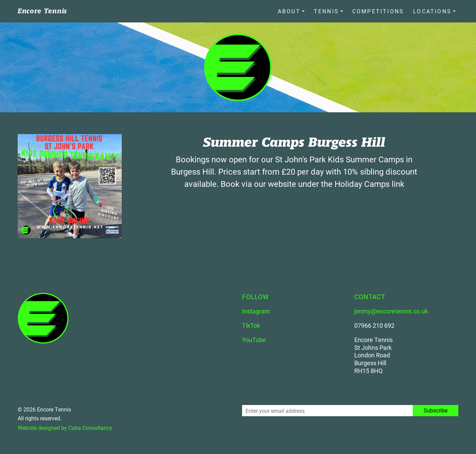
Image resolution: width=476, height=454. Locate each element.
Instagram (256, 311)
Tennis (327, 11)
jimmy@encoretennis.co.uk (391, 311)
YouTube (254, 339)
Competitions (378, 11)
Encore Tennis (42, 11)
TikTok (251, 325)
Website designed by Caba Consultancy (65, 428)
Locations (432, 11)
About (290, 11)
